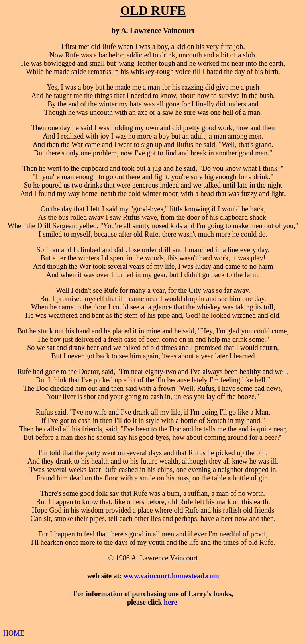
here (171, 602)
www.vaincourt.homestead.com (171, 576)
